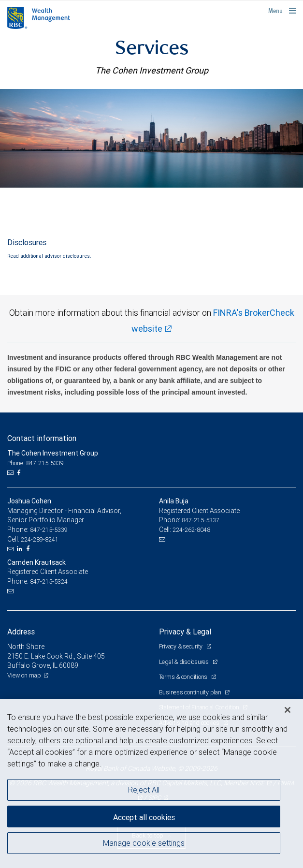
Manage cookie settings (144, 843)
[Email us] (11, 473)
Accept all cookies (144, 817)
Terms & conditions (184, 677)
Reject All (144, 790)
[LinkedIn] (21, 549)
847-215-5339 (49, 530)
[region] (151, 784)
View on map (24, 675)
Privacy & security (181, 646)
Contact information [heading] (42, 438)
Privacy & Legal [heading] (185, 632)
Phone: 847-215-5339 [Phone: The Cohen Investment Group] (36, 463)
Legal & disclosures (185, 662)
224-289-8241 (40, 539)
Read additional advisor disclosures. (49, 256)
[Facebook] (20, 473)
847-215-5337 (201, 520)
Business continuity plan (191, 692)
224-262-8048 (191, 530)
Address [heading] (21, 632)
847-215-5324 (49, 581)
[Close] (288, 710)
